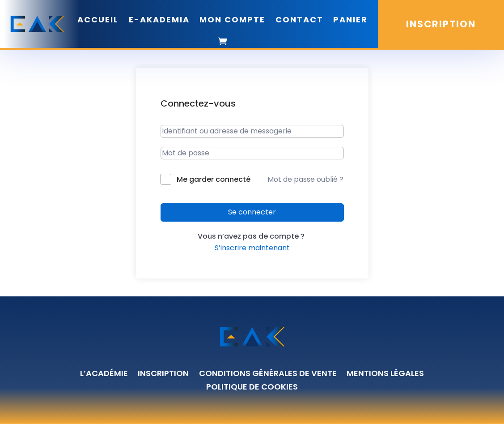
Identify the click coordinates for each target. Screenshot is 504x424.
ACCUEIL (98, 19)
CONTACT (299, 19)
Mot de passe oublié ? (305, 179)
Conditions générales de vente (268, 375)
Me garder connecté (214, 179)
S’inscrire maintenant (252, 248)
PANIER (350, 19)
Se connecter (252, 212)
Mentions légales (385, 375)
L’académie (104, 375)
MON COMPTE (232, 19)
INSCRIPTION (441, 24)
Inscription (163, 375)
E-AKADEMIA (159, 19)
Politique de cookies (252, 388)
